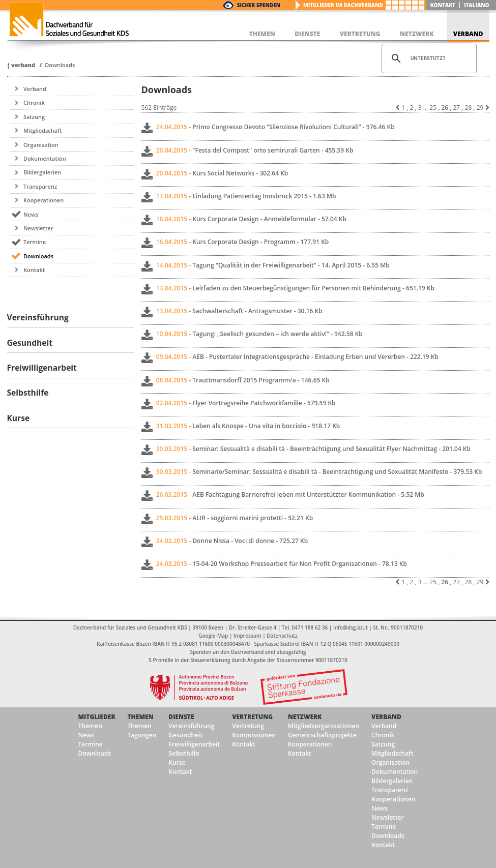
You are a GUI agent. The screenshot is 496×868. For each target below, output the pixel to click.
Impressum (247, 636)
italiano (477, 5)
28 (469, 108)
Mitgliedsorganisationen (324, 726)
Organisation (41, 145)
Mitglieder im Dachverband (343, 5)
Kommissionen (254, 735)
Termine (35, 242)
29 (480, 108)
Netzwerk (305, 717)
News (31, 214)
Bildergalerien (42, 172)
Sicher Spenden (259, 5)
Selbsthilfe (184, 753)
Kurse (177, 762)
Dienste (181, 717)
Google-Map (213, 636)
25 (433, 108)
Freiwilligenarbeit (194, 744)
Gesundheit (185, 735)
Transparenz (40, 186)
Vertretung (252, 717)
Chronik (34, 102)
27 (456, 108)
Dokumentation (45, 158)
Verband (23, 65)
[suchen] (428, 58)
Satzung (34, 117)
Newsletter (38, 228)
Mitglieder (97, 717)
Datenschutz (282, 636)
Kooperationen (43, 200)
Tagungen (142, 735)
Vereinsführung (191, 726)
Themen (90, 726)
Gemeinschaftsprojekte (322, 735)
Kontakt (443, 5)
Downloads (60, 65)
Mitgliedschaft (43, 130)
